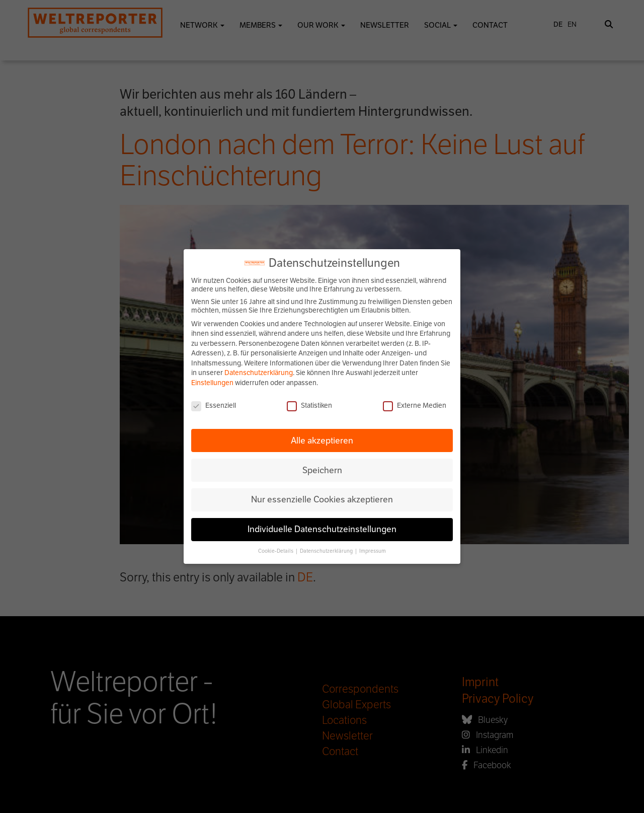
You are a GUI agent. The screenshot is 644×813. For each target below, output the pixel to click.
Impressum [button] (373, 551)
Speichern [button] (322, 470)
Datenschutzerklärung (259, 373)
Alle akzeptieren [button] (322, 440)
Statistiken (309, 405)
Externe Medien (415, 405)
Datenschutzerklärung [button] (327, 551)
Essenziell (214, 405)
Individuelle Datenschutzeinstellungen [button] (322, 529)
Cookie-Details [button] (276, 551)
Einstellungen (212, 383)
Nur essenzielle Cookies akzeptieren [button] (322, 499)
